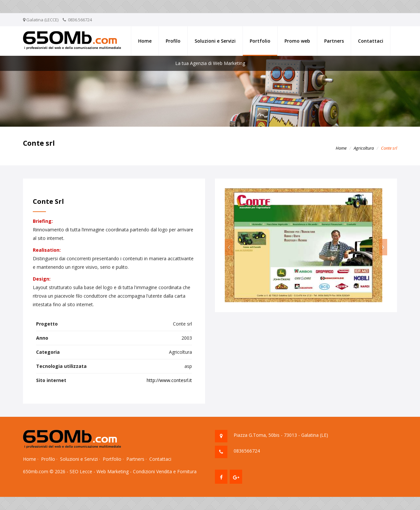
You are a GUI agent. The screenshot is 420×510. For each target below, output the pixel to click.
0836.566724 (80, 20)
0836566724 (247, 451)
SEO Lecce (81, 471)
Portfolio (260, 41)
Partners (334, 41)
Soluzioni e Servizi (215, 41)
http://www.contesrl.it (169, 380)
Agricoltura (364, 148)
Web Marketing (113, 471)
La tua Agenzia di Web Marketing (210, 63)
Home (145, 41)
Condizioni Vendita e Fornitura (165, 471)
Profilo (173, 41)
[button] (229, 247)
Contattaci (371, 41)
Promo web (297, 41)
